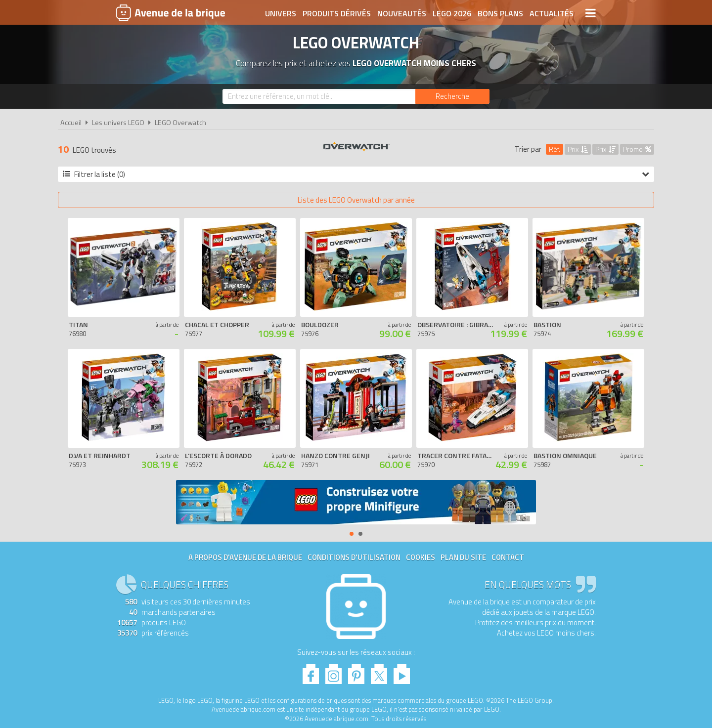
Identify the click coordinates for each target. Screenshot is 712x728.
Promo (637, 149)
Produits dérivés (337, 13)
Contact (508, 557)
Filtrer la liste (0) (356, 174)
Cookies (421, 557)
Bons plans (500, 13)
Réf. (555, 149)
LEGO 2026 (452, 13)
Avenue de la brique (171, 12)
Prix (578, 149)
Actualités (552, 13)
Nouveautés (402, 13)
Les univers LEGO (118, 123)
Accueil (71, 123)
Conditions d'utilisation (354, 557)
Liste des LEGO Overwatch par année (356, 200)
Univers (281, 13)
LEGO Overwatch (180, 123)
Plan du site (463, 557)
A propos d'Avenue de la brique (245, 557)
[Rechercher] (452, 96)
